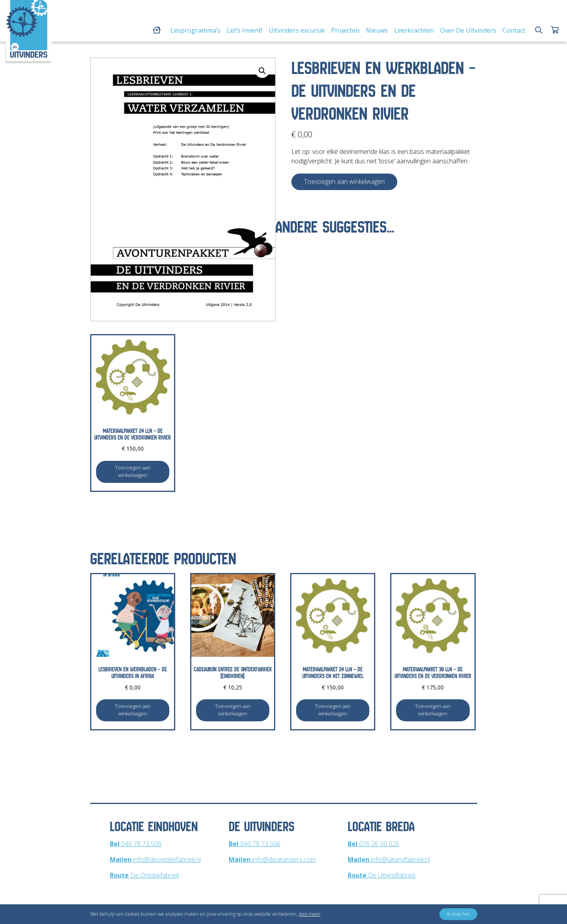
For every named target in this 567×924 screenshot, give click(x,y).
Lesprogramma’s (195, 30)
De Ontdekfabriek (145, 875)
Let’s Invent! (245, 30)
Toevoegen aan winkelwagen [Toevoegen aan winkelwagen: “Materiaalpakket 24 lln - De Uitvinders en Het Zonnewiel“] (333, 710)
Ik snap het (458, 914)
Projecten (345, 30)
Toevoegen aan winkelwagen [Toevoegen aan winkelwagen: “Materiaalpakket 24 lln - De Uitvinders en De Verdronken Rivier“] (133, 471)
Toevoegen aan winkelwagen (344, 181)
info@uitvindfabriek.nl (389, 859)
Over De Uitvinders (468, 30)
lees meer (310, 914)
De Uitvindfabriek (382, 875)
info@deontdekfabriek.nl (155, 859)
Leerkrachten (414, 30)
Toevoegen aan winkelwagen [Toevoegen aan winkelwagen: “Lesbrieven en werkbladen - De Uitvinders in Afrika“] (133, 710)
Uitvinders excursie (297, 30)
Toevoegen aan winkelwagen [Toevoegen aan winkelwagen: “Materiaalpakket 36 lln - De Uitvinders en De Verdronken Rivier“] (433, 710)
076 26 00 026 (373, 844)
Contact (514, 30)
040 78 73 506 (136, 844)
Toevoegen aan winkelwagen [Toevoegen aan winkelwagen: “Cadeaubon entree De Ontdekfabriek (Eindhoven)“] (233, 710)
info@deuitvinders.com (272, 859)
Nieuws (377, 30)
